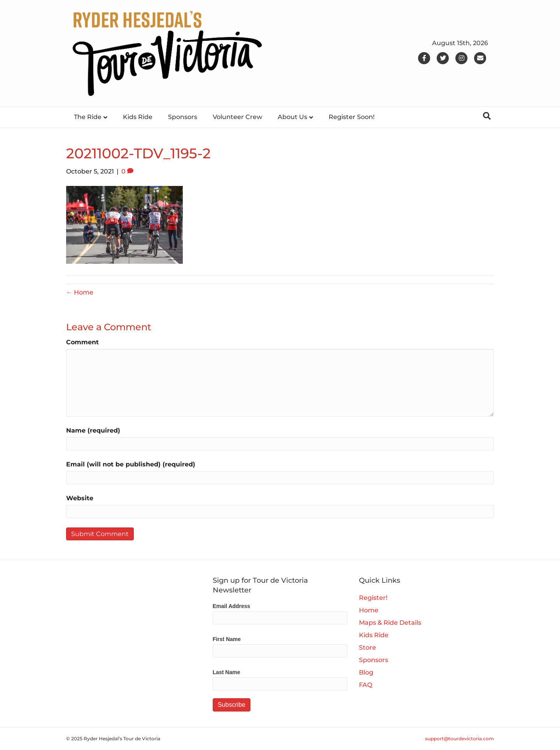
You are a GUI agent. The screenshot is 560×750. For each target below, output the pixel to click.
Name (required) (93, 430)
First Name (227, 639)
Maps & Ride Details (390, 623)
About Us (292, 117)
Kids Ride (138, 117)
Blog (366, 672)
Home (369, 610)
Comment (82, 342)
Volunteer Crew (237, 117)
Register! (373, 598)
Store (367, 647)
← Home (80, 292)
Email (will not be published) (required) (131, 464)
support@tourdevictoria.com (459, 739)
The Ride (88, 117)
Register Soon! (352, 117)
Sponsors (183, 117)
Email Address (232, 606)
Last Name (227, 672)
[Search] (487, 116)
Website (80, 498)
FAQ (366, 685)
